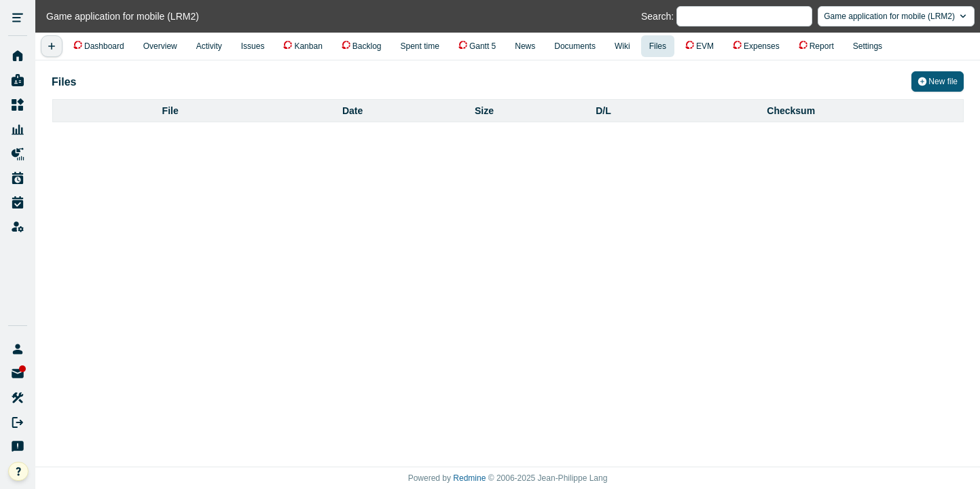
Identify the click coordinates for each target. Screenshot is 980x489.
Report (822, 46)
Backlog (367, 46)
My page (18, 81)
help (28, 472)
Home (18, 56)
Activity (209, 46)
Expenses (762, 46)
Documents (575, 46)
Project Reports (18, 154)
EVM (705, 46)
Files (658, 46)
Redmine (469, 478)
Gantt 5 (483, 46)
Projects (18, 105)
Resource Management (18, 130)
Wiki (622, 46)
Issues (253, 46)
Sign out (18, 422)
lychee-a (18, 349)
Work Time (18, 203)
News (525, 46)
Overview (160, 46)
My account (18, 398)
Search (656, 16)
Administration (18, 228)
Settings (868, 46)
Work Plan (18, 179)
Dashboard (104, 46)
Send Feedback (18, 447)
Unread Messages (18, 374)
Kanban (308, 46)
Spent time (420, 46)
